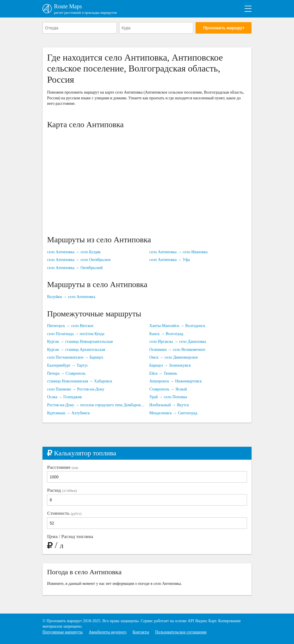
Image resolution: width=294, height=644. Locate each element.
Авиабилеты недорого (108, 632)
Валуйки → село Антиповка (71, 297)
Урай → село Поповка (168, 397)
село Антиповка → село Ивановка (178, 252)
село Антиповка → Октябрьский (75, 268)
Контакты (141, 632)
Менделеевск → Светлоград (173, 413)
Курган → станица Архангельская (76, 350)
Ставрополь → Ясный (168, 389)
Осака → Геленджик (65, 397)
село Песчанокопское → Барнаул (75, 357)
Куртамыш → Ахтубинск (68, 413)
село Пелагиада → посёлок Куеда (76, 334)
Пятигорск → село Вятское (70, 326)
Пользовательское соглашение (181, 632)
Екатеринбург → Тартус (68, 365)
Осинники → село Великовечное (177, 350)
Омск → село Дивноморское (174, 357)
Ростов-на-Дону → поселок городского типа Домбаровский (96, 405)
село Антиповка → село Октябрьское (79, 260)
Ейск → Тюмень (163, 373)
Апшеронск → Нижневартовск (176, 381)
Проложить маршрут (224, 28)
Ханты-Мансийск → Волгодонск (177, 326)
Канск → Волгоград (166, 334)
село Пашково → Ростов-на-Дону (76, 389)
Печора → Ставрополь (66, 373)
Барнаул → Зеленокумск (170, 365)
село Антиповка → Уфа (170, 260)
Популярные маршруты (63, 632)
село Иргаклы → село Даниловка (178, 342)
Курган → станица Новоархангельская (80, 342)
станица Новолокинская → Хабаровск (80, 381)
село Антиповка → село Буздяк (74, 252)
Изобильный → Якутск (169, 405)
